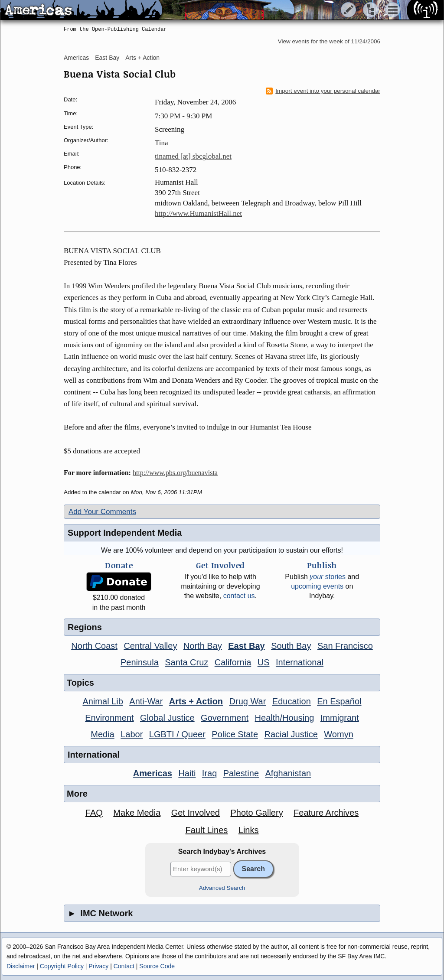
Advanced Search (222, 888)
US (264, 662)
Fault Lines (207, 830)
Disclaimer (21, 966)
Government (225, 718)
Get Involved (196, 813)
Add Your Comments (102, 512)
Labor (132, 734)
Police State (235, 734)
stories (328, 577)
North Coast (94, 646)
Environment (109, 718)
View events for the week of (329, 41)
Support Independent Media (125, 533)
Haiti (187, 773)
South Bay (291, 646)
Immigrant (340, 718)
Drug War (248, 701)
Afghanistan (288, 773)
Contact (124, 966)
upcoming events (317, 586)
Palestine (241, 773)
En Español (339, 701)
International (300, 662)
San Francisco (345, 646)
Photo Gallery (256, 813)
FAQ (94, 813)
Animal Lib (103, 701)
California (233, 662)
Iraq (209, 773)
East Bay (107, 58)
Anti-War (146, 701)
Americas (76, 58)
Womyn (338, 734)
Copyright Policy (62, 966)
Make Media (137, 813)
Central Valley (150, 646)
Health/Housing (285, 718)
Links (249, 830)
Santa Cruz (186, 662)
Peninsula (140, 662)
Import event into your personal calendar (323, 91)
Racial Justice (291, 734)
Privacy (98, 966)
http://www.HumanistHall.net (198, 213)
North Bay (203, 646)
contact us (239, 596)
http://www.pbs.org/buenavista (175, 473)
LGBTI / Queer (177, 734)
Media (102, 734)
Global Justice (167, 718)
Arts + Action (142, 58)
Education (292, 701)
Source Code (157, 966)
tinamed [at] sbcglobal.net (193, 156)
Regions (85, 627)
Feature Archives (326, 813)
